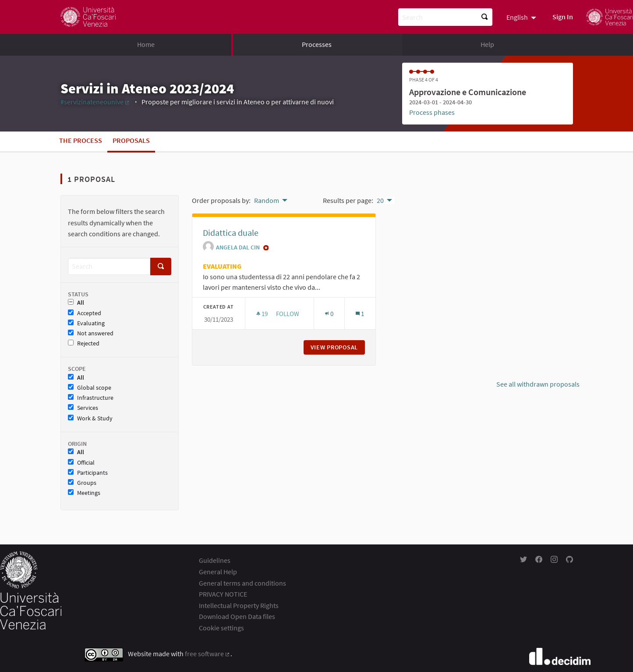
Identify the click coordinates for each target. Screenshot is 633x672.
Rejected (84, 343)
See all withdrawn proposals (538, 384)
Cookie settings (221, 628)
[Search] (109, 266)
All (76, 303)
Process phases (432, 112)
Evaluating (86, 323)
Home (146, 44)
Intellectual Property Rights (239, 605)
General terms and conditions (242, 583)
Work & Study (90, 418)
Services (83, 408)
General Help (218, 572)
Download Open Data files (237, 616)
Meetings (84, 493)
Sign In (563, 17)
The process (81, 140)
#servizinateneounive (95, 102)
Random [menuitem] (267, 200)
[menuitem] (522, 17)
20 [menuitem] (380, 200)
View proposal (338, 347)
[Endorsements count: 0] (329, 314)
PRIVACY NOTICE (223, 594)
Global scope (90, 388)
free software (208, 654)
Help (487, 44)
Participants (88, 473)
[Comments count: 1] (360, 314)
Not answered (91, 333)
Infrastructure (91, 398)
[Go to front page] (88, 17)
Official (81, 463)
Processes (317, 44)
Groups (82, 483)
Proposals (131, 140)
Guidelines (215, 560)
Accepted (85, 313)
